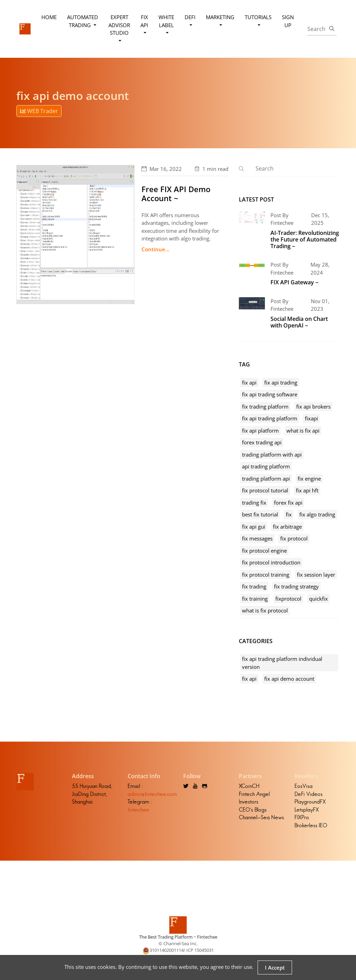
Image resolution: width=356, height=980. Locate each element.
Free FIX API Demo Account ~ (176, 193)
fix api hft (307, 490)
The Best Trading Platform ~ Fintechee (178, 937)
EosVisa (304, 786)
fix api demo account (289, 679)
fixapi (311, 418)
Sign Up (288, 21)
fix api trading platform (270, 418)
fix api (249, 382)
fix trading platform (265, 406)
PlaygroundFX (310, 802)
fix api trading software (270, 394)
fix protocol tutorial (265, 490)
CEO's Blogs (253, 810)
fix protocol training (266, 575)
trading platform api (266, 479)
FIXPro (302, 817)
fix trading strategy (296, 586)
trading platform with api (272, 455)
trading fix (254, 503)
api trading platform (266, 466)
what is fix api (303, 430)
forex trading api (262, 442)
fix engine (309, 479)
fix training (255, 599)
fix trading (254, 586)
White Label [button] (166, 21)
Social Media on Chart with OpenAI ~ (299, 322)
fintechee (138, 810)
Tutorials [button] (258, 17)
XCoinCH (249, 786)
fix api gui (254, 527)
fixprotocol (288, 599)
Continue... (155, 249)
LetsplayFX (307, 810)
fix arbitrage (287, 527)
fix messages (257, 538)
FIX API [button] (144, 21)
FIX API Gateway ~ (294, 282)
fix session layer (316, 575)
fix (289, 514)
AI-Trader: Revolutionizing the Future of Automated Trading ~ (305, 239)
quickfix (318, 599)
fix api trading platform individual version (282, 663)
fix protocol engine (264, 551)
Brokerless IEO (311, 825)
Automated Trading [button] (83, 21)
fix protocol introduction (271, 562)
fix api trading (281, 382)
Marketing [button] (220, 17)
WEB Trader (39, 111)
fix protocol (294, 538)
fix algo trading (317, 514)
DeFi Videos (309, 794)
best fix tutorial (260, 514)
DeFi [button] (190, 17)
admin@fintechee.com (152, 794)
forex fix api (288, 503)
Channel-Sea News (261, 817)
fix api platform (260, 430)
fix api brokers (313, 406)
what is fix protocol (265, 610)
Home (49, 17)
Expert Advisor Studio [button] (119, 25)
